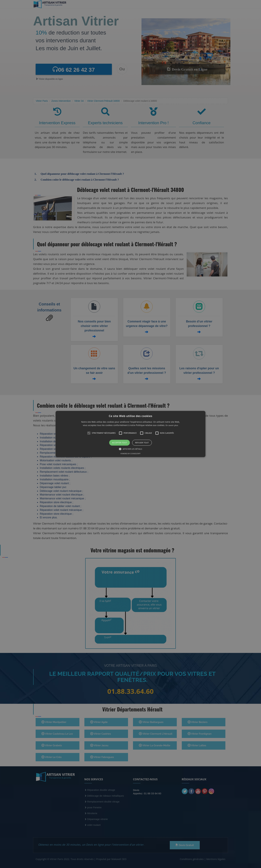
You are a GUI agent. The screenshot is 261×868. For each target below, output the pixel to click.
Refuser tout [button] (142, 443)
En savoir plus (172, 425)
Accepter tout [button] (119, 443)
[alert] (130, 434)
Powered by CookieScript (130, 454)
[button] (130, 434)
